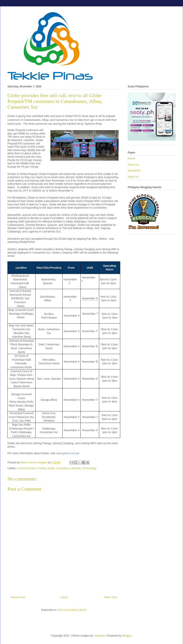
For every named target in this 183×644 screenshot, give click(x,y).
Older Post (111, 597)
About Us (133, 165)
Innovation (63, 468)
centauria (99, 636)
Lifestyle (76, 468)
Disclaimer (134, 171)
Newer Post (18, 597)
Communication (27, 468)
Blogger (127, 636)
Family (42, 468)
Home (65, 597)
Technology (89, 468)
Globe (51, 468)
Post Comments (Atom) (72, 610)
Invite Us (133, 177)
